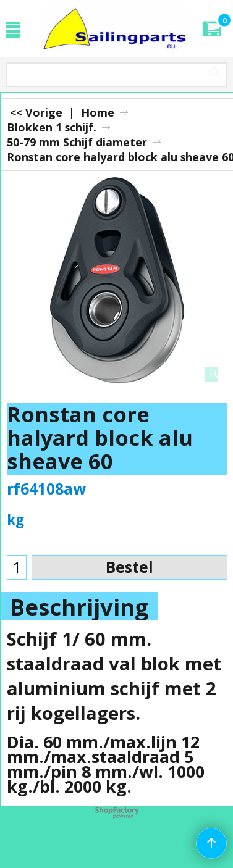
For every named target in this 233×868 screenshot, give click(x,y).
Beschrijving (79, 607)
